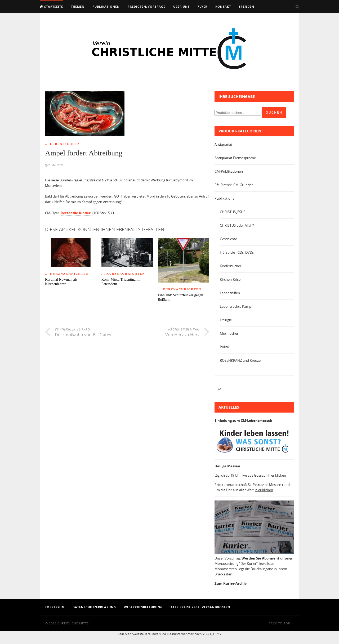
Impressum (55, 607)
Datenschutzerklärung (94, 607)
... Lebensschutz (63, 144)
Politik (225, 347)
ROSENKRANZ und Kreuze (240, 360)
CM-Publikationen (229, 171)
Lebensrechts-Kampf (236, 306)
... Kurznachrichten (67, 274)
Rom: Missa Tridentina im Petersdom (121, 282)
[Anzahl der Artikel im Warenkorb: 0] (219, 389)
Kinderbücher (231, 266)
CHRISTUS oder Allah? (237, 225)
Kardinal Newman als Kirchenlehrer (61, 282)
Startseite (51, 6)
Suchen (274, 112)
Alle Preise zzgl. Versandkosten (200, 607)
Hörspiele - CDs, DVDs (237, 252)
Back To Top (281, 623)
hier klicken (277, 475)
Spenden (247, 6)
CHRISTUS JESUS (233, 212)
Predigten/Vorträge (146, 6)
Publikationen (106, 6)
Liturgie (226, 320)
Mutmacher (229, 333)
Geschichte (228, 239)
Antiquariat (223, 144)
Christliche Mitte (73, 623)
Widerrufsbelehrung (143, 607)
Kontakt (223, 6)
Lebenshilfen (230, 293)
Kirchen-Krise (230, 279)
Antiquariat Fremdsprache (235, 158)
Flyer (202, 6)
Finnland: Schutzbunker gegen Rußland (180, 297)
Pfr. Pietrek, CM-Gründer (234, 185)
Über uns (181, 6)
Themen (78, 6)
